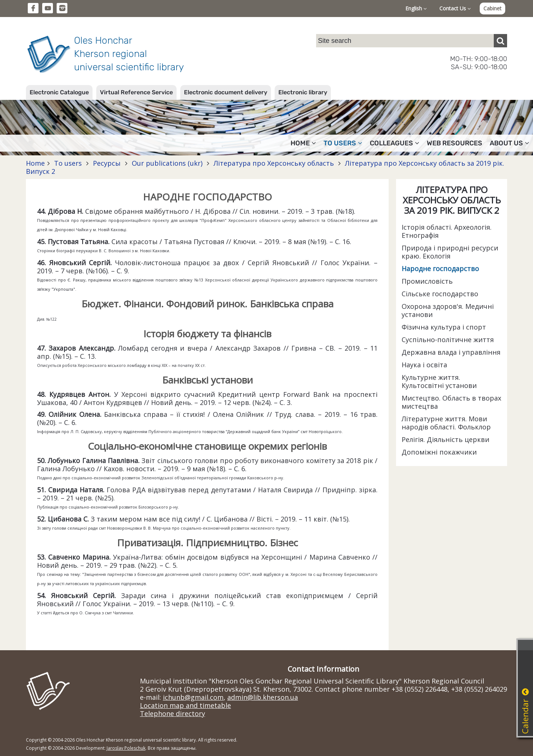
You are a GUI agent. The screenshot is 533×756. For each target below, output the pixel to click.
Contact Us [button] (455, 8)
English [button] (416, 8)
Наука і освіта (424, 365)
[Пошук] (500, 41)
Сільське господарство (440, 294)
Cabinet (492, 8)
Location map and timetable (185, 705)
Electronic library (303, 92)
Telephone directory (172, 713)
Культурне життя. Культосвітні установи (439, 381)
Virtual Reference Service (136, 92)
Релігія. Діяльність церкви (445, 439)
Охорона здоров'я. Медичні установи (448, 310)
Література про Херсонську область (274, 163)
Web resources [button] (455, 143)
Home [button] (303, 143)
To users (68, 163)
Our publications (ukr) (167, 163)
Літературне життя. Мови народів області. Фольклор (446, 423)
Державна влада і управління (451, 352)
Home (35, 163)
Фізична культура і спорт (444, 327)
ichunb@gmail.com (193, 697)
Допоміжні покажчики (439, 452)
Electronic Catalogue (59, 92)
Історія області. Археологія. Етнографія (447, 231)
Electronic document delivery (226, 92)
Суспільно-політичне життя (448, 340)
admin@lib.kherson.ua (263, 697)
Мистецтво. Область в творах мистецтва (451, 402)
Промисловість (427, 281)
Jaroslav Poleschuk (126, 748)
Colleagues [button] (395, 143)
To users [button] (343, 143)
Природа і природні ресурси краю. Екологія (450, 252)
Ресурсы (107, 163)
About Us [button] (509, 143)
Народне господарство (440, 269)
